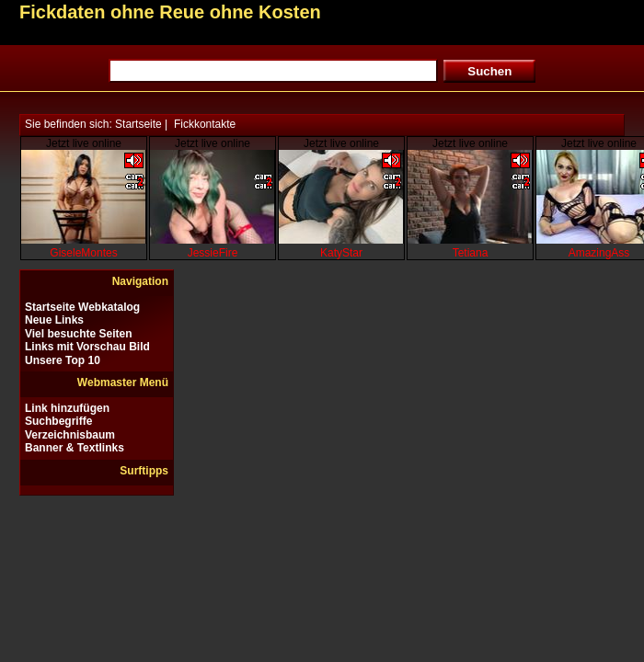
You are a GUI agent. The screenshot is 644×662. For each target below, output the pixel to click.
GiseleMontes (83, 253)
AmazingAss (599, 253)
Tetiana (471, 253)
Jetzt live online (84, 143)
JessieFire (213, 253)
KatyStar (341, 253)
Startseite (138, 124)
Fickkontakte (205, 124)
